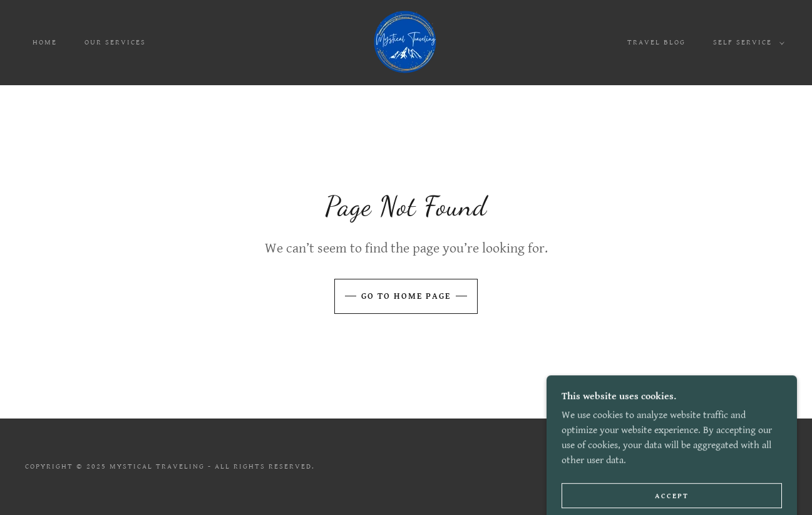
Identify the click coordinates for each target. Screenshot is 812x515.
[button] (746, 43)
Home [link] (45, 42)
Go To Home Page (406, 296)
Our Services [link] (115, 42)
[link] (406, 42)
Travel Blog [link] (656, 42)
